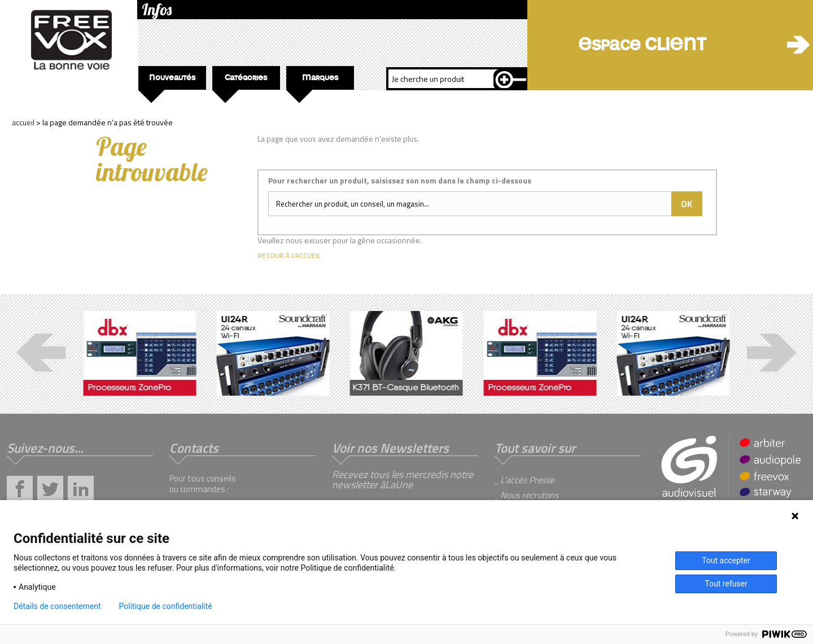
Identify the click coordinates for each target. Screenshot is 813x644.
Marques (312, 82)
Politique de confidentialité (166, 606)
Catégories (240, 82)
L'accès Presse (527, 480)
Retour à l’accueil (289, 256)
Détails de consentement (57, 606)
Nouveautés (167, 82)
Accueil (23, 122)
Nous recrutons (529, 495)
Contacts (194, 448)
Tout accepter (726, 560)
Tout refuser (726, 584)
